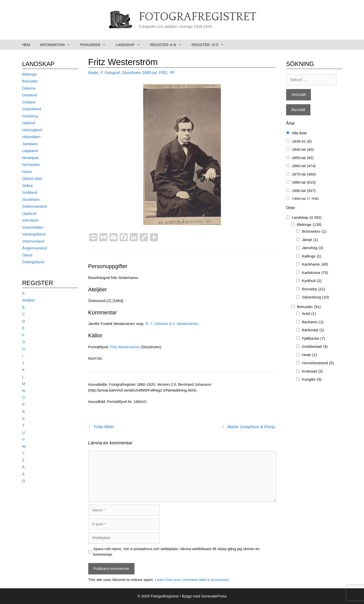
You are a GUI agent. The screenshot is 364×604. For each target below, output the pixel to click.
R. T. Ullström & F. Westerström (172, 324)
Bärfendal (313, 330)
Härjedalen (31, 137)
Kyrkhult (312, 281)
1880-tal (304, 182)
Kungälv (312, 380)
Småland (30, 192)
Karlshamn (315, 264)
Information (58, 45)
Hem (26, 45)
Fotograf (112, 73)
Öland (27, 255)
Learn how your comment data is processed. (192, 580)
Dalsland (30, 95)
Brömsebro (314, 232)
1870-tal (304, 174)
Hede (310, 355)
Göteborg (30, 116)
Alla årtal (299, 133)
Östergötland (33, 262)
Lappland (30, 151)
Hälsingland (32, 130)
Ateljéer (29, 300)
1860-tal (149, 73)
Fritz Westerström (125, 347)
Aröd (309, 314)
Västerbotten (33, 227)
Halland (29, 123)
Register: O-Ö (210, 45)
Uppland (29, 213)
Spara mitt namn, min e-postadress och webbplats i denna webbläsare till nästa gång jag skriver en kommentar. (176, 552)
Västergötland (34, 234)
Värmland (30, 220)
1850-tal (303, 158)
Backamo (313, 322)
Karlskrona (315, 273)
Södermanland (35, 206)
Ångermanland (35, 248)
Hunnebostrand (318, 363)
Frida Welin (104, 427)
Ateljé (93, 73)
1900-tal (305, 199)
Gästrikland (32, 109)
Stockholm (132, 73)
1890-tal (304, 191)
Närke (27, 172)
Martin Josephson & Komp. (252, 427)
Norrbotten (31, 165)
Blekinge (30, 74)
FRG (163, 73)
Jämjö (310, 240)
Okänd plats (32, 178)
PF (172, 73)
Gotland (29, 102)
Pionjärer (95, 45)
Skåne (28, 186)
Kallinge (312, 256)
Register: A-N (168, 45)
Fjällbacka (314, 339)
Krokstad (313, 371)
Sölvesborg (316, 297)
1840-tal (303, 150)
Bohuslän (30, 81)
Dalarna (29, 88)
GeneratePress (214, 596)
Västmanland (33, 241)
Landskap (130, 45)
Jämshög (313, 248)
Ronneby (314, 289)
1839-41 (302, 142)
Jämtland (30, 144)
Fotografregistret (198, 17)
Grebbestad (315, 347)
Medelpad (31, 158)
